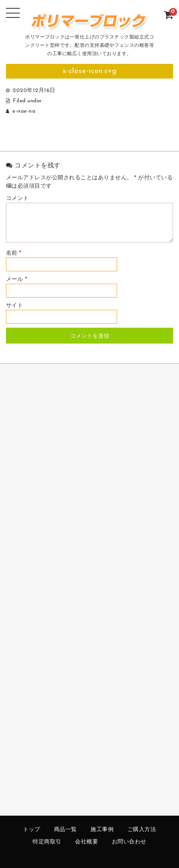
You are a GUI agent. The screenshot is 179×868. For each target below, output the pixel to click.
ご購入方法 (142, 830)
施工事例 (102, 830)
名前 (14, 253)
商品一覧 (65, 830)
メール (17, 279)
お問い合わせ (129, 842)
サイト (15, 306)
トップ (32, 830)
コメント (17, 199)
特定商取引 (47, 842)
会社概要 (87, 842)
